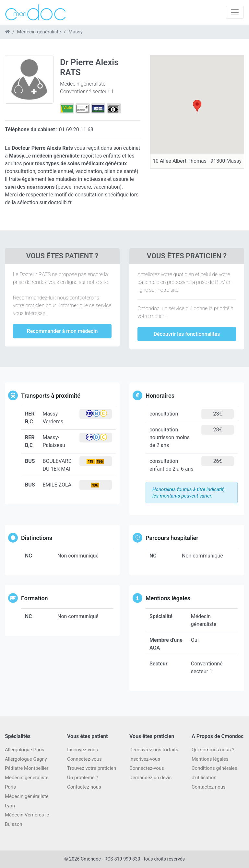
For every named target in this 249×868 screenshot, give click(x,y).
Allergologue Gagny (26, 759)
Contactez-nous (209, 787)
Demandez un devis (150, 778)
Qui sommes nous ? (213, 750)
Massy (76, 32)
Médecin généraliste (39, 32)
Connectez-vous (84, 759)
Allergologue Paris (25, 750)
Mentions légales (210, 759)
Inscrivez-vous (83, 750)
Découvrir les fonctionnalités (187, 334)
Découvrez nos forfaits (154, 750)
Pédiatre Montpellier (27, 768)
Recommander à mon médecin (62, 331)
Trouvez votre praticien (92, 768)
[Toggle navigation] (235, 12)
